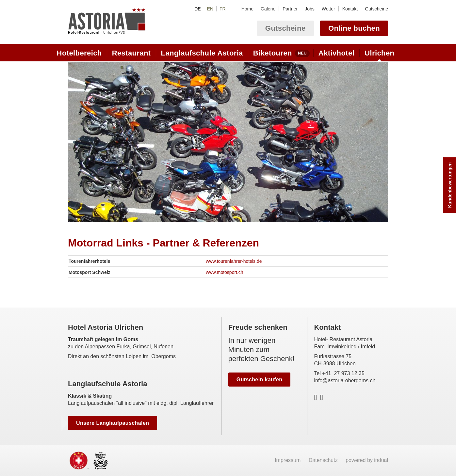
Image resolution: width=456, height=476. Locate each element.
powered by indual (367, 460)
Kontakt (327, 327)
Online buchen (354, 28)
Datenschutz (324, 460)
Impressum (288, 460)
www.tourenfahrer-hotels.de (234, 261)
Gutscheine (285, 28)
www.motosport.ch (224, 272)
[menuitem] (247, 9)
